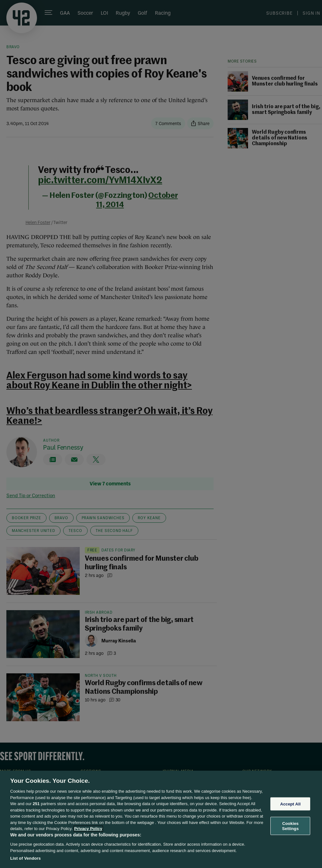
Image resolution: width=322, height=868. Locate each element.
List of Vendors (26, 858)
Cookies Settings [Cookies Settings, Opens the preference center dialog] (290, 826)
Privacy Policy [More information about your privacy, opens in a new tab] (88, 829)
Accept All (290, 804)
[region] (161, 819)
